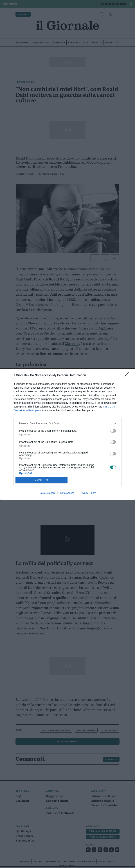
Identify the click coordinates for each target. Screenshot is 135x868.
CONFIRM (41, 480)
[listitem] (67, 423)
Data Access (67, 493)
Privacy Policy (88, 493)
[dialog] (67, 434)
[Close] (128, 375)
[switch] (113, 431)
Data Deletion (47, 493)
